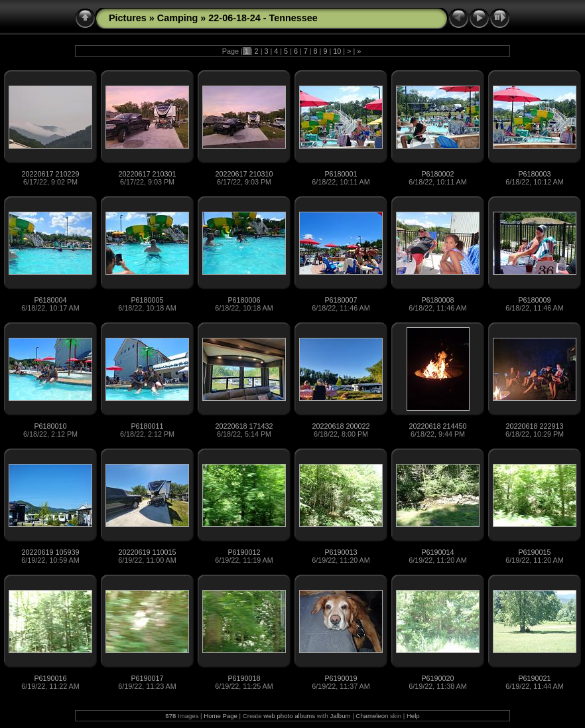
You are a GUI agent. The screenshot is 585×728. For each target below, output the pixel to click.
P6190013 (341, 552)
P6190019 (341, 678)
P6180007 (341, 300)
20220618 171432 (244, 426)
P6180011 (147, 426)
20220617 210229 (50, 174)
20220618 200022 (341, 426)
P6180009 (534, 300)
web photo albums (289, 716)
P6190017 (147, 678)
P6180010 (50, 426)
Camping (178, 18)
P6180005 (147, 300)
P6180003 (534, 174)
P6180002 (437, 174)
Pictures (128, 18)
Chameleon (372, 716)
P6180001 (341, 174)
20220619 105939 (50, 552)
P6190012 (244, 552)
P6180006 (244, 300)
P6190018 (244, 678)
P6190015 (534, 552)
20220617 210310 (244, 174)
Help (413, 716)
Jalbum (341, 716)
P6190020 (437, 678)
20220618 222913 (534, 426)
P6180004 (50, 300)
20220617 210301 (147, 174)
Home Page (221, 716)
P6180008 (437, 300)
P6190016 (50, 678)
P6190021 (534, 678)
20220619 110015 (147, 552)
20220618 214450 (437, 426)
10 (337, 51)
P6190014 (437, 552)
